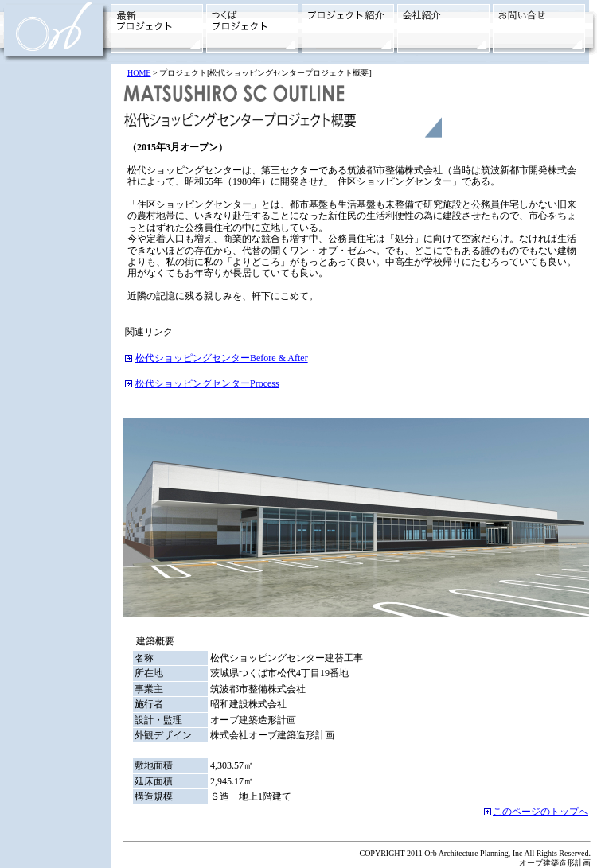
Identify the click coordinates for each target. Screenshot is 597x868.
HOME (139, 73)
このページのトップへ (540, 812)
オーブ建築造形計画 (555, 863)
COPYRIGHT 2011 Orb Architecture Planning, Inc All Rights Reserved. (475, 853)
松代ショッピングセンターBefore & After (222, 358)
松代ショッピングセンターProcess (207, 383)
